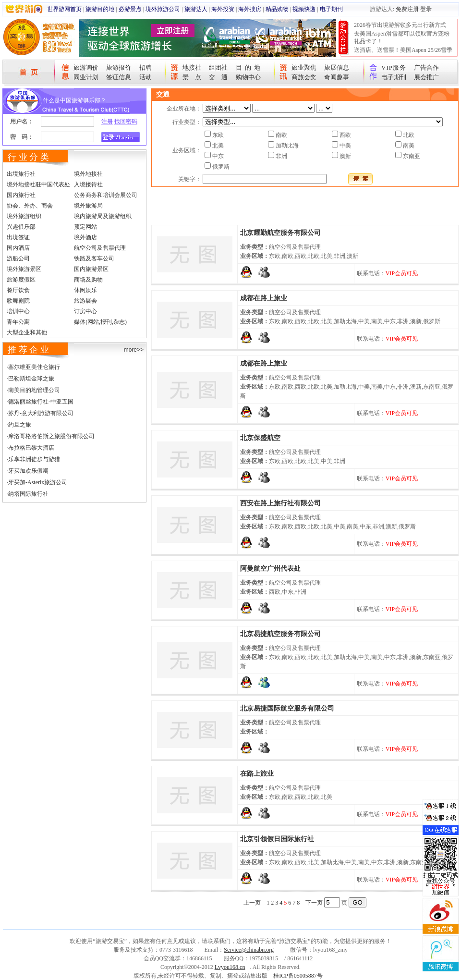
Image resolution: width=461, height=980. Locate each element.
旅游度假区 (21, 280)
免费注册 (407, 9)
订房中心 (85, 311)
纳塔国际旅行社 (28, 494)
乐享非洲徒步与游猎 (34, 459)
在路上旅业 (257, 774)
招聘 (146, 67)
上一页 (252, 903)
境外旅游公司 (163, 9)
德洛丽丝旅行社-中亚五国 (41, 402)
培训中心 (18, 311)
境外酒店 (85, 237)
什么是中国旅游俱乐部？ (74, 100)
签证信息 (119, 77)
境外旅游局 (88, 206)
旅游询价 (86, 67)
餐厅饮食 (18, 290)
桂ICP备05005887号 (298, 976)
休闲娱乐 (85, 290)
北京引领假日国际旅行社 (277, 839)
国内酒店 (18, 248)
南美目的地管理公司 (34, 390)
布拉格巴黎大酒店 (31, 448)
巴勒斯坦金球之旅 (31, 379)
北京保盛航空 (260, 438)
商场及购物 (88, 280)
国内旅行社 (21, 195)
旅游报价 (119, 67)
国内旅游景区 (91, 269)
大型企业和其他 (27, 332)
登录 (426, 9)
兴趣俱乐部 (21, 227)
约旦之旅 (20, 425)
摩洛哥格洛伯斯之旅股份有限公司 (51, 436)
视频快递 (304, 9)
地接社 (192, 67)
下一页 (314, 903)
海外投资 (223, 9)
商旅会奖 (304, 77)
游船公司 (18, 258)
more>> (134, 350)
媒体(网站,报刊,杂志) (100, 322)
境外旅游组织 (24, 216)
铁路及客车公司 (94, 258)
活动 (146, 77)
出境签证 (18, 237)
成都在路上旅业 (264, 298)
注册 (107, 122)
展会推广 (426, 77)
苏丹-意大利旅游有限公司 (41, 413)
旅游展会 (85, 301)
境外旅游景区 (24, 269)
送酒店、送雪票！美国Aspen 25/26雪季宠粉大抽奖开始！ (403, 54)
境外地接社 (88, 174)
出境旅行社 (21, 174)
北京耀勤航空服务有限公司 (280, 233)
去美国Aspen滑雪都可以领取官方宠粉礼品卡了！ (402, 37)
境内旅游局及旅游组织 (103, 216)
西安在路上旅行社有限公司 (280, 503)
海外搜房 (250, 9)
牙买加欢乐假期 (28, 471)
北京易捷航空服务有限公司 (280, 634)
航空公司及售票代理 (100, 248)
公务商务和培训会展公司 (106, 195)
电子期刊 (331, 9)
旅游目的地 (100, 9)
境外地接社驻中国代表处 (38, 184)
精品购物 (277, 9)
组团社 (218, 67)
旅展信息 (337, 67)
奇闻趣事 (337, 77)
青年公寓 (18, 322)
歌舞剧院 (18, 301)
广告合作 (426, 67)
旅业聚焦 (304, 67)
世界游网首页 (64, 9)
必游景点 (130, 9)
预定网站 (85, 227)
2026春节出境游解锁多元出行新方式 (400, 25)
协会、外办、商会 (30, 206)
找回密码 (126, 122)
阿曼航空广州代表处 (270, 569)
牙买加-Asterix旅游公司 (38, 482)
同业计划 (86, 77)
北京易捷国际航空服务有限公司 (287, 708)
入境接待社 (88, 184)
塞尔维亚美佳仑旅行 (34, 367)
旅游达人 (196, 9)
